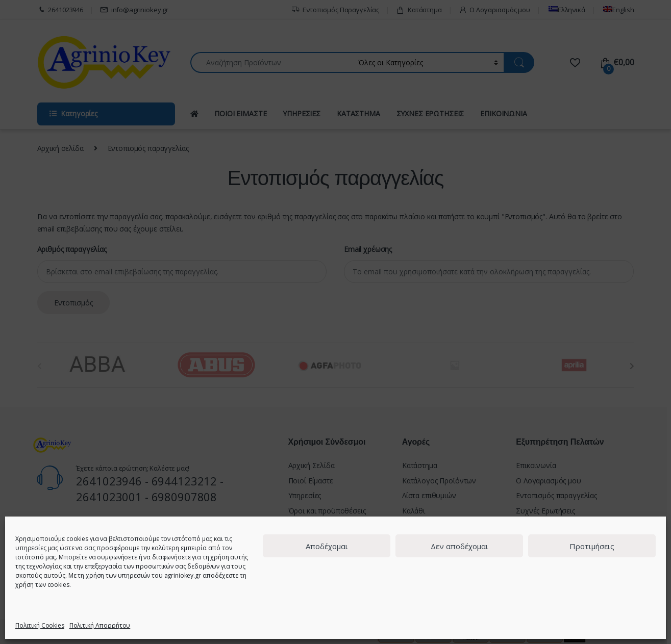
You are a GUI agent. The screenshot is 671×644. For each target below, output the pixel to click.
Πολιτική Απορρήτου (100, 625)
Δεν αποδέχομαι (459, 546)
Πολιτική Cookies (40, 625)
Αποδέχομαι (327, 546)
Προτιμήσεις (592, 546)
